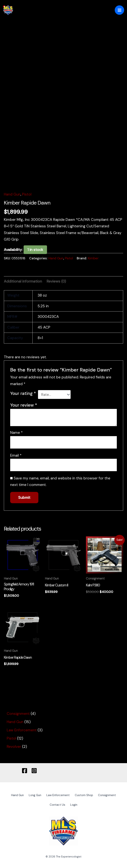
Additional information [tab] (23, 281)
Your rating (23, 394)
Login (87, 804)
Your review (24, 405)
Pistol (27, 194)
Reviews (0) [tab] (56, 281)
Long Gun (46, 795)
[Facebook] (25, 771)
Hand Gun (12, 194)
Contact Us (69, 804)
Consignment (45, 804)
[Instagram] (34, 771)
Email (16, 455)
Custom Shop (99, 795)
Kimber (93, 258)
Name (16, 433)
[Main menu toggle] (119, 10)
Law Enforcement (71, 795)
